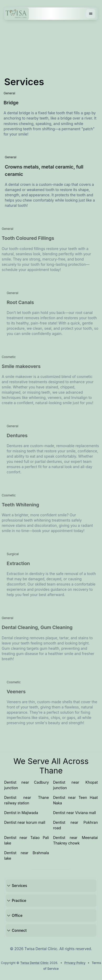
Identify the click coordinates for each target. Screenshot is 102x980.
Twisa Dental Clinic (34, 963)
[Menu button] (91, 14)
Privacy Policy (75, 963)
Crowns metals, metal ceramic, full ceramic (54, 171)
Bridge (48, 103)
